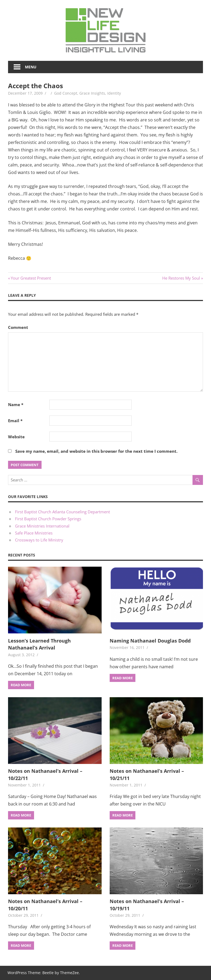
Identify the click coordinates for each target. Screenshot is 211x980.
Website (16, 437)
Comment (18, 327)
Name (16, 404)
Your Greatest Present (31, 278)
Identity (114, 93)
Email (15, 421)
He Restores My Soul (181, 278)
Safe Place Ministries (34, 533)
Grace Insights (92, 93)
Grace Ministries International (42, 526)
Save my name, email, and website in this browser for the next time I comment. (96, 451)
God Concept (66, 93)
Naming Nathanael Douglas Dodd (150, 641)
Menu (31, 67)
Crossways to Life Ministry (39, 540)
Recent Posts (22, 555)
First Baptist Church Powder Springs (48, 519)
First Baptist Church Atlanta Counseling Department (62, 512)
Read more (21, 685)
